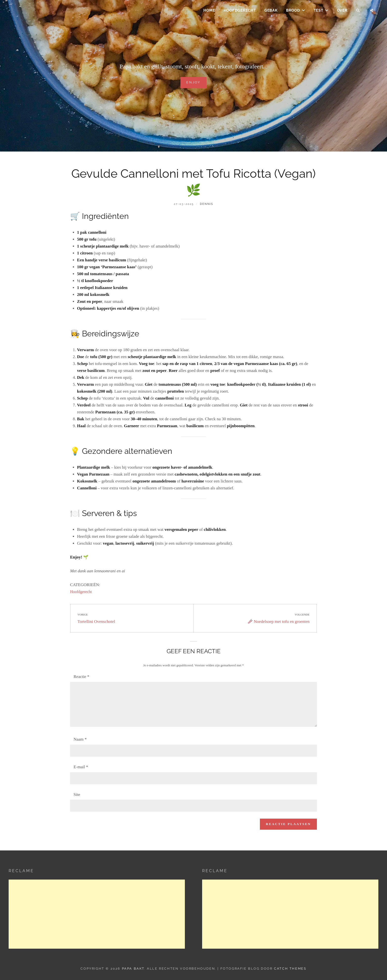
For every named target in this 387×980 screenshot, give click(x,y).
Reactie (81, 677)
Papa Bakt (133, 969)
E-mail (81, 767)
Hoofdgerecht (240, 11)
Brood (293, 11)
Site (77, 795)
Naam (80, 739)
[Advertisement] (97, 914)
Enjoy (193, 82)
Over (342, 11)
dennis (207, 204)
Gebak (271, 11)
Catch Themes (290, 969)
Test (319, 11)
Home (209, 11)
